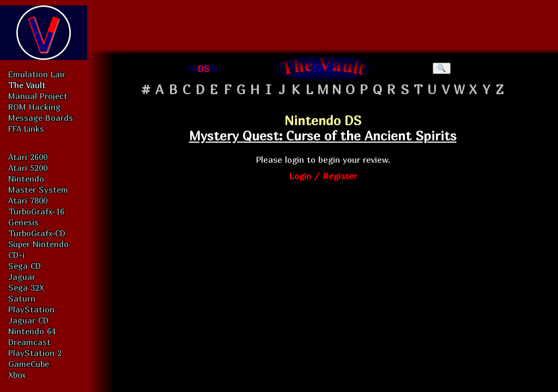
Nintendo (26, 179)
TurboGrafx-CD (37, 233)
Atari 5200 (28, 168)
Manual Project (38, 96)
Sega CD (25, 266)
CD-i (16, 255)
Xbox (17, 375)
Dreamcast (29, 342)
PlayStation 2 (35, 353)
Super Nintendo (38, 244)
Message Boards (41, 118)
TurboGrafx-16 (36, 211)
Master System (38, 189)
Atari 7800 (28, 200)
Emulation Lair (37, 74)
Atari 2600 (28, 157)
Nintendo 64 (32, 331)
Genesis (23, 222)
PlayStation (31, 309)
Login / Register (323, 176)
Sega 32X (26, 287)
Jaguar (22, 277)
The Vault (27, 85)
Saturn (22, 298)
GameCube (29, 364)
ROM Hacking (34, 107)
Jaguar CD (28, 320)
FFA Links (26, 128)
